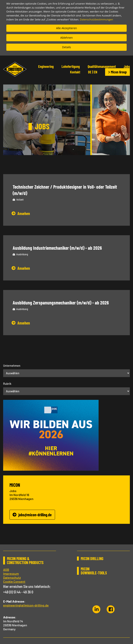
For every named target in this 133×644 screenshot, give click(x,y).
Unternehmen (12, 366)
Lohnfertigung (71, 66)
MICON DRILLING (92, 559)
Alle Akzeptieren (66, 28)
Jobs (127, 66)
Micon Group (117, 72)
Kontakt (75, 72)
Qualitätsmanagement (102, 66)
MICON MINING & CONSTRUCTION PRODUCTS (25, 561)
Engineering (46, 66)
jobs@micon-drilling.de (35, 515)
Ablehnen (66, 38)
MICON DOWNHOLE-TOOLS (94, 571)
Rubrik (7, 384)
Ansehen (24, 213)
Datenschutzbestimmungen (96, 19)
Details (67, 47)
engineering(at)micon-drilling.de (26, 605)
